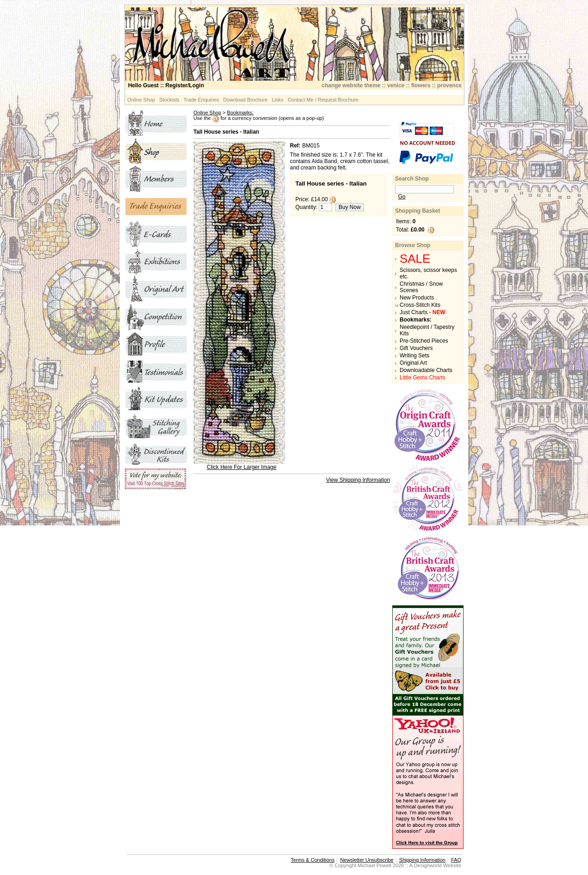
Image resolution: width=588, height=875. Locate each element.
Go (402, 197)
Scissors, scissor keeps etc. (428, 273)
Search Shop (412, 179)
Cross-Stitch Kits (420, 305)
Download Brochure (246, 100)
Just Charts (422, 312)
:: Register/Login (166, 85)
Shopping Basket (418, 211)
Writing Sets (414, 356)
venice (396, 85)
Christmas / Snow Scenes (421, 287)
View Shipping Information (358, 480)
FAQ (456, 860)
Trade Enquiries (201, 100)
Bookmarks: (240, 113)
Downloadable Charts (426, 370)
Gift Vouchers (416, 348)
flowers (421, 85)
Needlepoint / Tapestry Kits (427, 330)
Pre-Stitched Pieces (424, 341)
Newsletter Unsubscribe (367, 860)
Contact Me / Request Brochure (323, 100)
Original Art (413, 363)
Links (277, 100)
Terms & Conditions (313, 860)
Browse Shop (413, 245)
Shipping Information (422, 860)
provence (449, 85)
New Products (417, 298)
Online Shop (141, 100)
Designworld (428, 865)
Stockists (170, 100)
